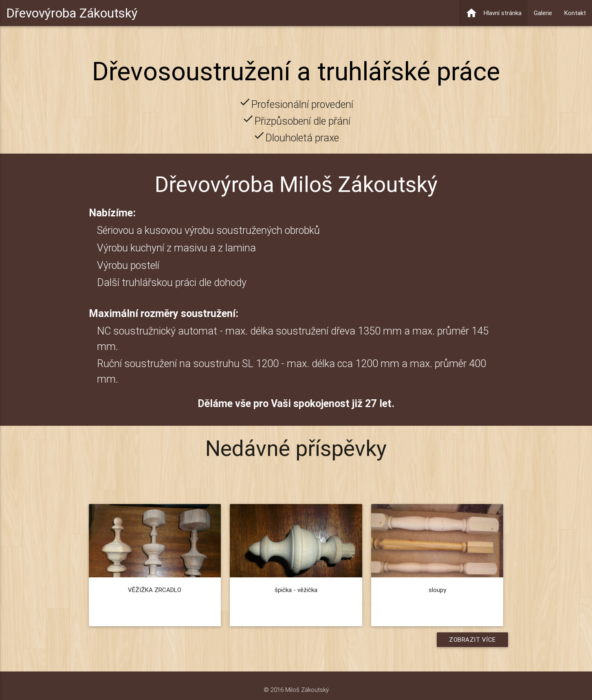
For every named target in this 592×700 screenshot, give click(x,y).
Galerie (543, 13)
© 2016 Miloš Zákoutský (296, 690)
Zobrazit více (472, 639)
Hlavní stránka (493, 13)
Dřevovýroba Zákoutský (72, 13)
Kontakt (575, 13)
